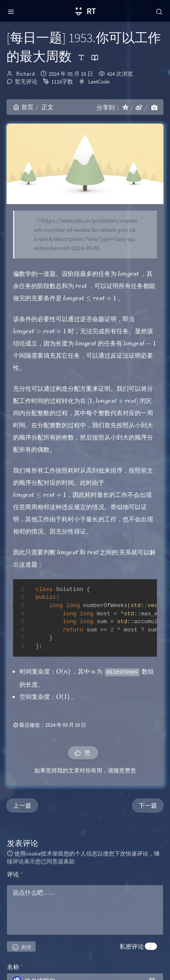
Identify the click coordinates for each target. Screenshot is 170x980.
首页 (23, 107)
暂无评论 (26, 82)
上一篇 (22, 805)
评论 (15, 874)
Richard (25, 74)
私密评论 (132, 946)
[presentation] (128, 274)
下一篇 (148, 805)
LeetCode (99, 82)
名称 (15, 967)
